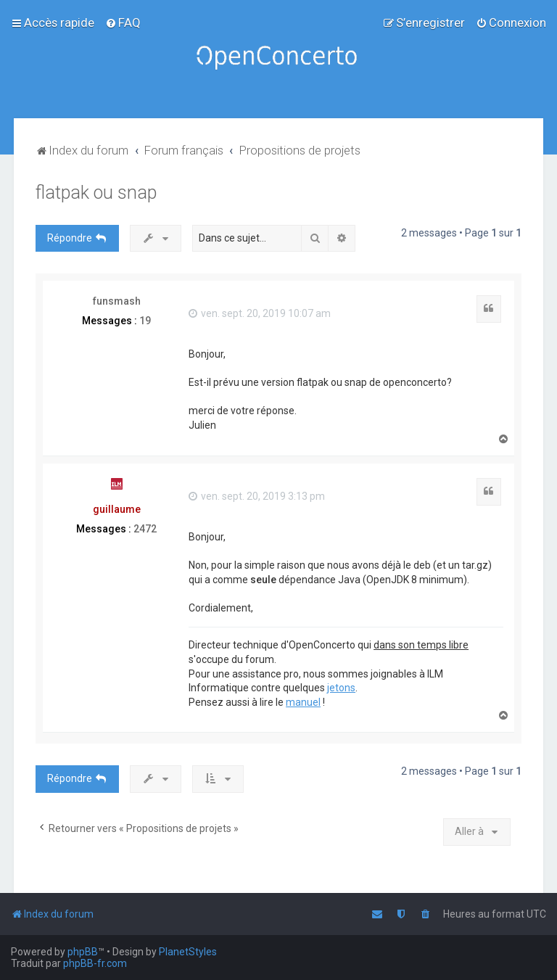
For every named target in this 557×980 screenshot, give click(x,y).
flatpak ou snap (96, 193)
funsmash (117, 301)
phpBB (83, 952)
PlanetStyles (188, 952)
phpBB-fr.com (95, 963)
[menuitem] (123, 22)
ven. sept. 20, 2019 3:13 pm (257, 496)
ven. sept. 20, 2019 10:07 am (260, 313)
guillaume (117, 509)
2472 (145, 529)
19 (145, 321)
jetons (341, 688)
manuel (303, 702)
